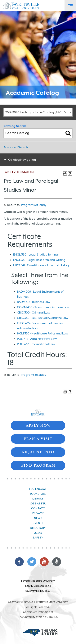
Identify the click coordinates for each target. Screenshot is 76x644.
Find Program (38, 465)
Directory (38, 528)
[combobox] (38, 112)
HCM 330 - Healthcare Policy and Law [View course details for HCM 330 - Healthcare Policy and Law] (43, 334)
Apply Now (38, 425)
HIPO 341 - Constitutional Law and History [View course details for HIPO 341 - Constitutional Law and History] (41, 265)
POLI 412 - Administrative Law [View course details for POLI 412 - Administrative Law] (37, 339)
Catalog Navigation (22, 160)
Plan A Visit (38, 438)
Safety (38, 538)
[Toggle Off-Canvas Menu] (70, 6)
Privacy (38, 513)
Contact (38, 508)
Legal (38, 533)
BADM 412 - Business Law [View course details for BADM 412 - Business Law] (34, 302)
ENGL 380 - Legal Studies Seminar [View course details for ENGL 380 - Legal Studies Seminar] (36, 255)
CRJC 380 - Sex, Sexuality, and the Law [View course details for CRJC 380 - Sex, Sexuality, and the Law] (43, 318)
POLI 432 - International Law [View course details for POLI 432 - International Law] (36, 344)
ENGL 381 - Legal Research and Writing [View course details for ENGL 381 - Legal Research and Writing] (39, 260)
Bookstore (38, 494)
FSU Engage (38, 489)
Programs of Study (34, 205)
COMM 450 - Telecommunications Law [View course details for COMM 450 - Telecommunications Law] (43, 307)
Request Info (38, 452)
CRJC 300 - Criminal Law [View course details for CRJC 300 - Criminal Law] (34, 313)
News (38, 518)
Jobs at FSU (38, 503)
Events (38, 523)
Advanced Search (16, 147)
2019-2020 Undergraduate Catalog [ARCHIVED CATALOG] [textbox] (39, 112)
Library (38, 499)
